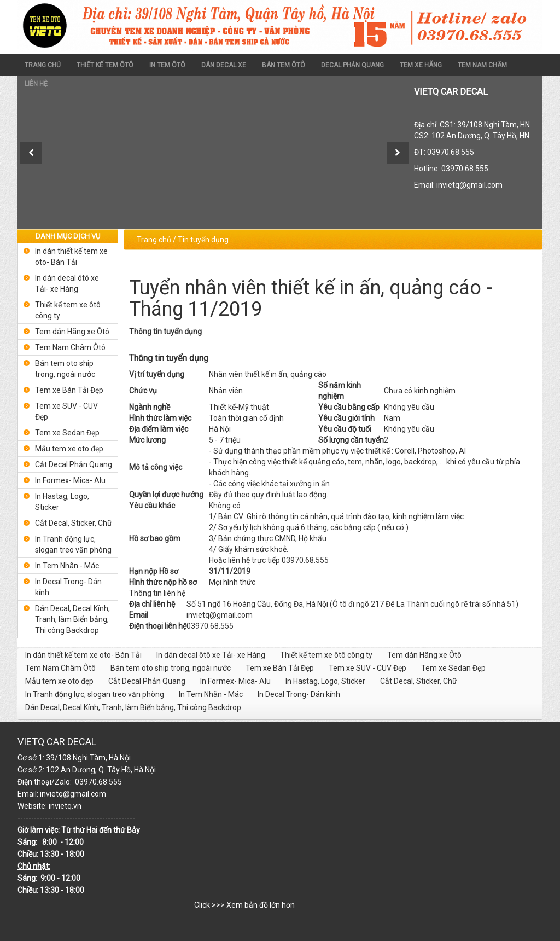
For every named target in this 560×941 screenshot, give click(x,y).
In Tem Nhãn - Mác (67, 566)
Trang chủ (43, 65)
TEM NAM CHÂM (482, 65)
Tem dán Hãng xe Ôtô (72, 332)
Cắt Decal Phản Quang (74, 464)
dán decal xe (224, 65)
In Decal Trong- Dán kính (68, 587)
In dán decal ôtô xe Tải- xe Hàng (67, 283)
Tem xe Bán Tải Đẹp (69, 390)
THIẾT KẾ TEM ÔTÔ (105, 65)
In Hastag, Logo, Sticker (62, 502)
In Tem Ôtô (167, 65)
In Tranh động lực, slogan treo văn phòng (73, 544)
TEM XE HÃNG (421, 65)
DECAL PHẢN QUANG (352, 65)
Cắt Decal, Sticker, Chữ (74, 523)
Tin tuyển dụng (203, 240)
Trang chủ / (156, 240)
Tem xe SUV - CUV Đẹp (66, 411)
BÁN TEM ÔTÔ (284, 65)
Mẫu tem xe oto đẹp (69, 449)
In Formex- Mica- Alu (70, 480)
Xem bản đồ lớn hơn (261, 905)
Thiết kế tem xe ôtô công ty (68, 310)
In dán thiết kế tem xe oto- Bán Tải (71, 257)
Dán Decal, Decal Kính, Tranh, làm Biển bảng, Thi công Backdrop (72, 619)
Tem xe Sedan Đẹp (67, 433)
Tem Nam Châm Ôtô (70, 347)
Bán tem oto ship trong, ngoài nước (65, 369)
